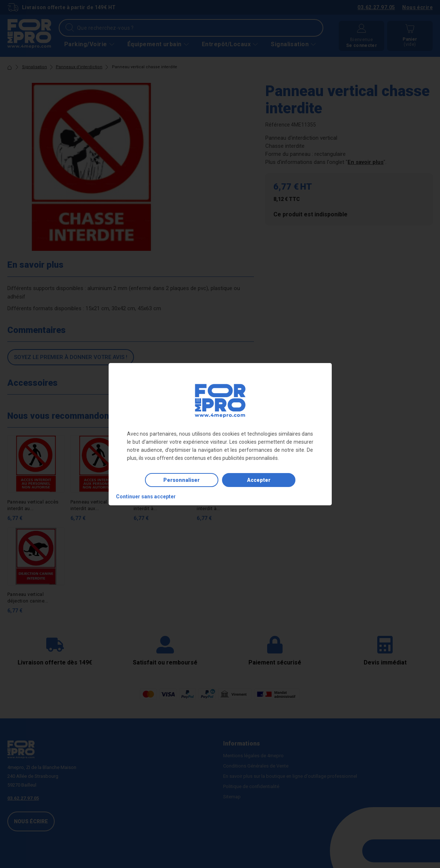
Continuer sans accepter (146, 497)
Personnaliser (181, 480)
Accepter (259, 480)
